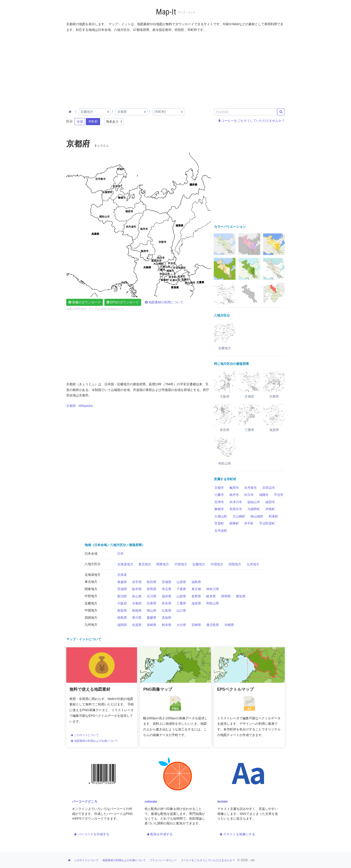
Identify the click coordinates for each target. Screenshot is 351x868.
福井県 (167, 596)
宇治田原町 (267, 523)
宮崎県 (196, 625)
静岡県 (226, 596)
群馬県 (152, 589)
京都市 (219, 488)
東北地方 (145, 564)
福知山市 (254, 502)
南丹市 (234, 495)
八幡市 (219, 495)
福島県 (196, 582)
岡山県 (152, 611)
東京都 (196, 589)
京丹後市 (250, 488)
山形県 (181, 582)
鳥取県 (122, 611)
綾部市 (270, 502)
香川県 (137, 618)
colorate (151, 801)
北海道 (122, 575)
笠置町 (219, 523)
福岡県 (122, 625)
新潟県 (122, 596)
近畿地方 (199, 564)
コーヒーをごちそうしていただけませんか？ (252, 121)
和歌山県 (213, 603)
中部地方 (181, 564)
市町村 (93, 121)
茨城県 (122, 589)
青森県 (122, 582)
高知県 (167, 618)
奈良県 (167, 603)
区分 (69, 121)
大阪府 (122, 603)
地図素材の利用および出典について (94, 741)
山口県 (181, 611)
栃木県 (137, 589)
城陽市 (264, 495)
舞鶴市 (219, 509)
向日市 (249, 495)
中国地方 (217, 564)
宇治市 (279, 495)
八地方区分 (93, 564)
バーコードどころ (85, 801)
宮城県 (167, 582)
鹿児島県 (213, 625)
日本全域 (91, 554)
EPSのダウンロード (123, 302)
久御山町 (221, 516)
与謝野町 (254, 509)
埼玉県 (167, 589)
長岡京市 (236, 509)
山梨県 (181, 596)
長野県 (196, 596)
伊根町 (270, 509)
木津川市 (236, 502)
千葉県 (181, 589)
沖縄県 (229, 625)
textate (223, 801)
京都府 (137, 603)
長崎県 (152, 625)
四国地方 (235, 564)
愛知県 (241, 596)
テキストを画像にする (237, 834)
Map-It (166, 12)
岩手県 (137, 582)
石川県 (152, 596)
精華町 (234, 523)
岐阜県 (211, 596)
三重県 (181, 603)
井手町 (249, 523)
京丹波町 (221, 531)
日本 (120, 554)
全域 (80, 121)
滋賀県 (196, 603)
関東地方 (163, 564)
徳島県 (122, 618)
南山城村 (257, 516)
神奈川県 (213, 589)
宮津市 (219, 502)
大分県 (181, 625)
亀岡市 (234, 488)
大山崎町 (239, 516)
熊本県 (167, 625)
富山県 (137, 596)
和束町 (273, 516)
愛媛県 (152, 618)
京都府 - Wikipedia (79, 406)
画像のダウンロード (85, 302)
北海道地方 (125, 564)
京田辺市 (269, 488)
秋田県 (152, 582)
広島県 (167, 611)
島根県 (137, 611)
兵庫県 (152, 603)
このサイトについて (85, 735)
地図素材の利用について (164, 302)
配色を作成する (160, 834)
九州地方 (253, 564)
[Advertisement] (176, 69)
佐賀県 (137, 625)
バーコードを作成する (92, 834)
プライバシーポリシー (163, 860)
